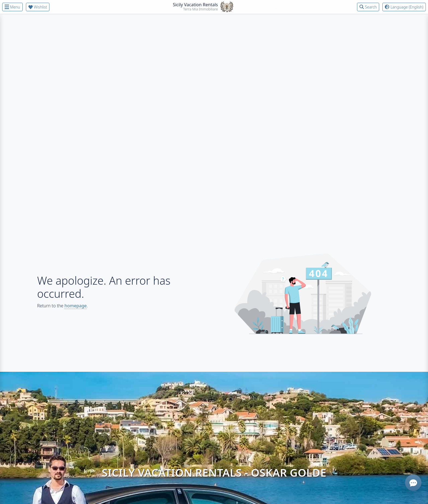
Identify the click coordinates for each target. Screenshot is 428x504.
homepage (75, 306)
